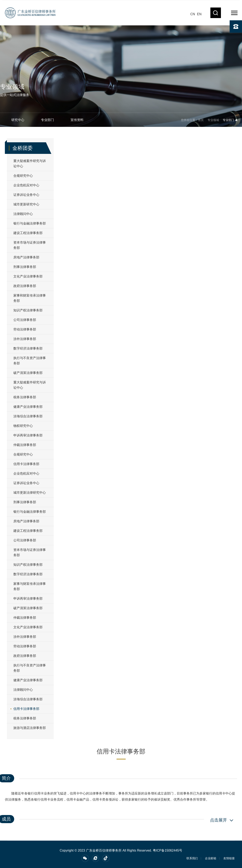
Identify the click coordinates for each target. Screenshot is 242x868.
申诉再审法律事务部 (28, 435)
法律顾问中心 (23, 214)
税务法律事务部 (25, 397)
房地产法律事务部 (26, 257)
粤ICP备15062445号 (168, 850)
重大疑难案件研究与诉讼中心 (30, 164)
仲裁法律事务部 (25, 445)
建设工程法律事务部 (28, 233)
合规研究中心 (23, 176)
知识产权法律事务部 (28, 310)
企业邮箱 (211, 858)
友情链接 (229, 858)
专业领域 (213, 120)
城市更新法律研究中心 (30, 493)
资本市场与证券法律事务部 (30, 245)
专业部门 (47, 120)
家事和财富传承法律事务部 (30, 298)
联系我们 (192, 858)
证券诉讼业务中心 (26, 195)
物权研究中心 (23, 426)
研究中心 (18, 120)
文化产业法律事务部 (28, 276)
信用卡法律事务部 (26, 464)
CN (193, 14)
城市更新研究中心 (26, 204)
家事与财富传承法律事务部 (30, 586)
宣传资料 (77, 120)
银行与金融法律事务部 (30, 223)
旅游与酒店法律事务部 (30, 728)
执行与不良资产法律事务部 (30, 361)
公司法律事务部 (25, 320)
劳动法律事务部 (25, 329)
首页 (201, 120)
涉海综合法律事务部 (28, 416)
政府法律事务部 (25, 286)
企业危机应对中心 (26, 185)
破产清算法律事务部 (28, 373)
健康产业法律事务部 (28, 407)
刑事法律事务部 (25, 267)
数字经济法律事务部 (28, 348)
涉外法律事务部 (25, 339)
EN (199, 14)
